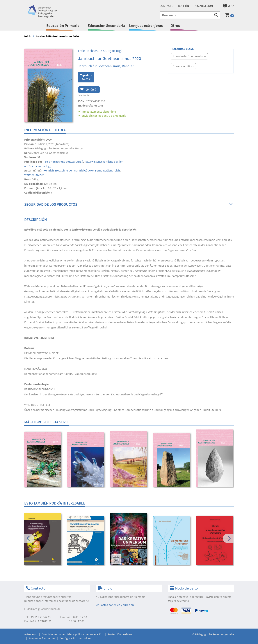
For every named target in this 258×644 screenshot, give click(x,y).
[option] (43, 460)
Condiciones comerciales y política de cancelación (72, 634)
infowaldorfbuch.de (46, 609)
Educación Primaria (63, 25)
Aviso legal (31, 634)
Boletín (183, 6)
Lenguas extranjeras (146, 25)
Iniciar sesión (203, 6)
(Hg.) (100, 51)
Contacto (167, 6)
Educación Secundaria (106, 25)
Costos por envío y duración (115, 605)
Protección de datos (120, 634)
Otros (175, 25)
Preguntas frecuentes (42, 638)
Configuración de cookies (75, 638)
